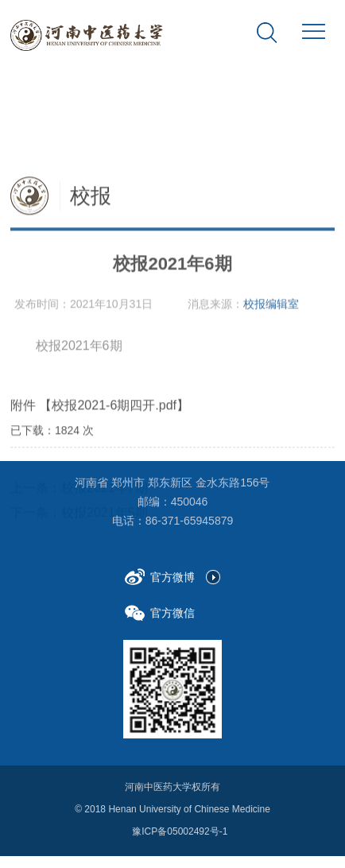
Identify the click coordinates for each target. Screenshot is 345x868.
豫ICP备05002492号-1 (180, 827)
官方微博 (160, 573)
